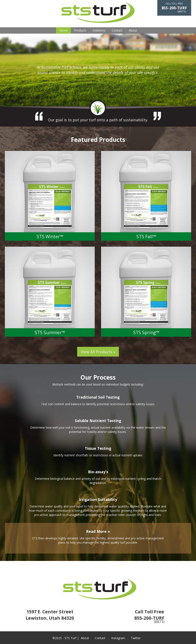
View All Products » (98, 352)
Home (63, 30)
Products (80, 30)
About (133, 30)
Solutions (99, 30)
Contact (117, 30)
